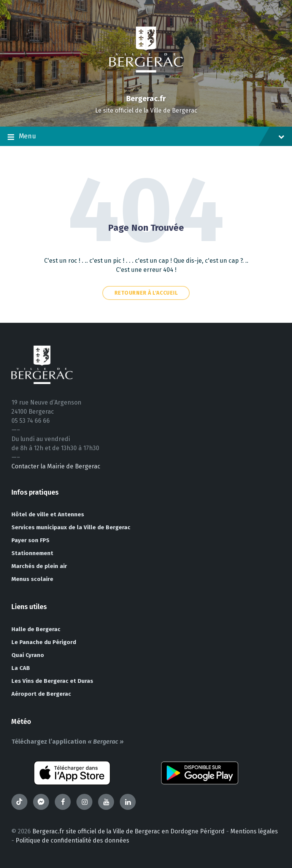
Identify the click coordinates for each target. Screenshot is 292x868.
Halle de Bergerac (36, 629)
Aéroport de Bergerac (41, 694)
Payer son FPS (30, 540)
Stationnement (32, 553)
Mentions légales (254, 831)
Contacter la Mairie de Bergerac (56, 466)
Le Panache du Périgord (44, 642)
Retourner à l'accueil (146, 293)
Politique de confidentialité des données (72, 840)
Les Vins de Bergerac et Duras (52, 681)
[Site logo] (146, 85)
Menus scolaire (32, 579)
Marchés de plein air (39, 566)
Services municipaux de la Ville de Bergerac (71, 527)
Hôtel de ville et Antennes (48, 514)
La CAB (21, 668)
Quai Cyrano (28, 655)
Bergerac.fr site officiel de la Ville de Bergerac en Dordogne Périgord (129, 831)
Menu (146, 137)
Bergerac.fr (146, 98)
